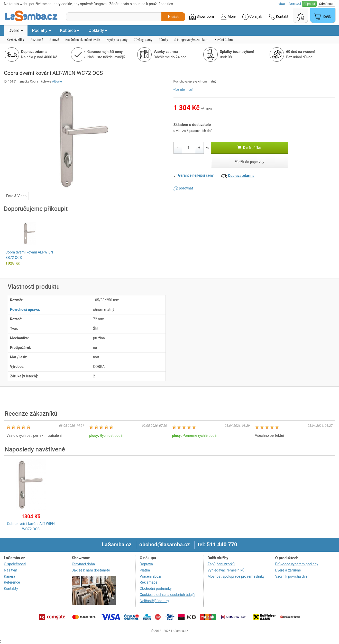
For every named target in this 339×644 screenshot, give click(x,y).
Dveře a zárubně (288, 570)
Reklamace (149, 582)
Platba (145, 570)
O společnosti (15, 564)
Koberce (70, 30)
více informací (183, 90)
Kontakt (279, 17)
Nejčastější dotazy (154, 601)
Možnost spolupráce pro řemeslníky (236, 576)
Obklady (98, 30)
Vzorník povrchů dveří (292, 576)
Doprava (146, 564)
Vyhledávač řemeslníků (226, 570)
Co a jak (252, 17)
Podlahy (42, 30)
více (290, 4)
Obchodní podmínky (156, 588)
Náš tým (11, 570)
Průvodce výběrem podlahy (297, 564)
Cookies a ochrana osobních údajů (167, 595)
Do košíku (250, 148)
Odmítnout (326, 4)
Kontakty (11, 588)
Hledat (173, 17)
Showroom (202, 17)
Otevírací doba (84, 564)
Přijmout (309, 4)
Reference (12, 582)
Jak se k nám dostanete (91, 570)
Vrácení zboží (150, 576)
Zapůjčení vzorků (221, 564)
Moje (228, 17)
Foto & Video (16, 196)
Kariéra (10, 576)
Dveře (16, 30)
